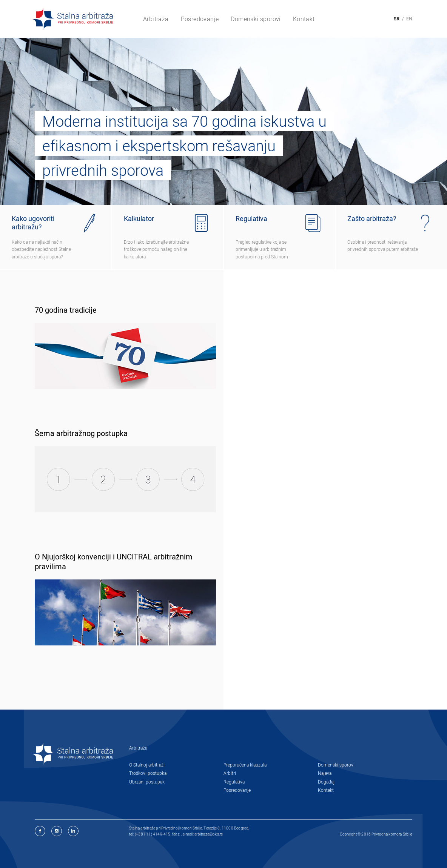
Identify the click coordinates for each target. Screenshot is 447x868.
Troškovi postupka (148, 773)
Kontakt (326, 790)
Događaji (327, 782)
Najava (325, 773)
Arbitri (230, 773)
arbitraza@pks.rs (209, 834)
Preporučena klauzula (245, 765)
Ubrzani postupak (147, 782)
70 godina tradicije (66, 310)
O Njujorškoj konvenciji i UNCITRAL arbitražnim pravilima (114, 562)
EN (409, 19)
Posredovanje (237, 790)
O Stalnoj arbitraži (147, 765)
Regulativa (234, 782)
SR (397, 19)
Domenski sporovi (336, 765)
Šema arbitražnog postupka (81, 433)
